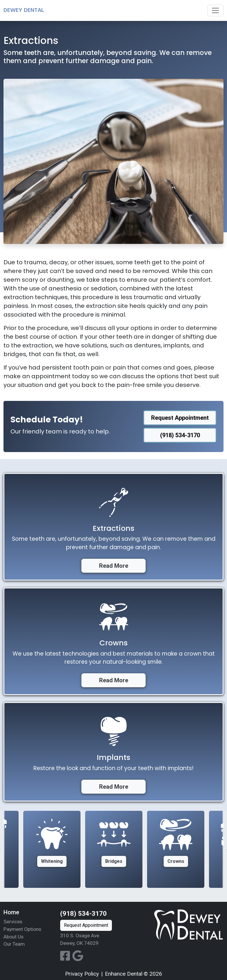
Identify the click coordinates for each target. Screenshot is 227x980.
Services (13, 922)
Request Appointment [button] (180, 418)
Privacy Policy (82, 974)
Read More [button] (114, 566)
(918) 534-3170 (83, 914)
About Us (14, 937)
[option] (114, 849)
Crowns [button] (176, 861)
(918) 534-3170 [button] (180, 435)
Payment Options (22, 929)
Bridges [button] (114, 861)
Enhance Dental (124, 974)
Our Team (14, 944)
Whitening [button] (52, 861)
